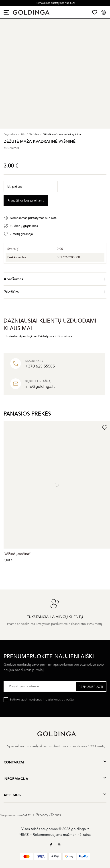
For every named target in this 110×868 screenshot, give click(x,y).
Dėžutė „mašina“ (17, 554)
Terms (56, 815)
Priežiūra (55, 292)
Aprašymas (55, 279)
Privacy (42, 815)
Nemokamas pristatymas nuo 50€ (55, 3)
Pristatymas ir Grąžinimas (55, 336)
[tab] (55, 279)
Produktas (11, 336)
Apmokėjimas (28, 336)
